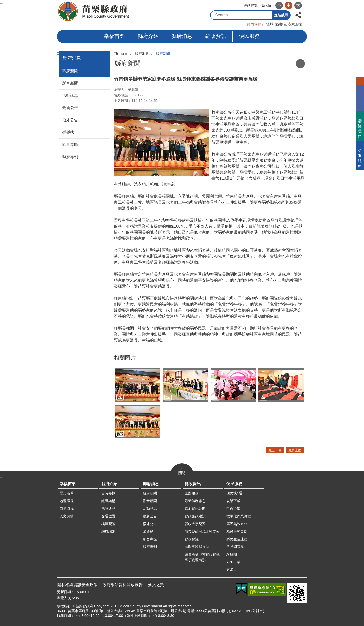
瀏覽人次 (64, 598)
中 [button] (289, 5)
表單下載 (233, 501)
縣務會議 (192, 539)
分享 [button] (298, 15)
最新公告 (70, 108)
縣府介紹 (148, 36)
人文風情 (67, 516)
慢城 (270, 24)
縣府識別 (108, 531)
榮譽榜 (68, 132)
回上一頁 (275, 450)
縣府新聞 (70, 71)
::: (2, 2)
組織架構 (108, 501)
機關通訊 (108, 508)
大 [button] (298, 5)
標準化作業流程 (239, 516)
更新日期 (64, 592)
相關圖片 (125, 358)
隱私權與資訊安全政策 (77, 585)
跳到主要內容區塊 (3, 3)
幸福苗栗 (114, 36)
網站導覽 (251, 5)
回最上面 (295, 450)
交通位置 (108, 516)
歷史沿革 (67, 493)
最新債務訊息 (195, 501)
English (268, 5)
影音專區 (70, 144)
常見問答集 (235, 547)
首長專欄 (108, 493)
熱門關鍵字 (256, 24)
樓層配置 (108, 524)
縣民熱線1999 (237, 524)
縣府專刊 (70, 157)
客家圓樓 (295, 24)
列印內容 (300, 64)
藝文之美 (156, 585)
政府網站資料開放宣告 (123, 585)
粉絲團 (232, 554)
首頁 (124, 54)
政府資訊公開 (195, 508)
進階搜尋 (281, 15)
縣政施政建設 (195, 516)
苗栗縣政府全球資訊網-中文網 (94, 11)
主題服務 (192, 493)
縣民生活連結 (237, 539)
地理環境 (67, 501)
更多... (231, 570)
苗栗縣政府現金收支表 (202, 531)
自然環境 (67, 508)
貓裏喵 (281, 24)
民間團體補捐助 (197, 547)
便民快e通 (234, 493)
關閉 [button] (182, 473)
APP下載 (234, 562)
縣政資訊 (216, 36)
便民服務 (249, 36)
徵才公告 (70, 120)
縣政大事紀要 (195, 524)
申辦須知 (233, 508)
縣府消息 (182, 36)
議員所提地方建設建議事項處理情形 (202, 557)
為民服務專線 (237, 531)
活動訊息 (70, 95)
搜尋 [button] (268, 15)
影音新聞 (70, 83)
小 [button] (279, 5)
